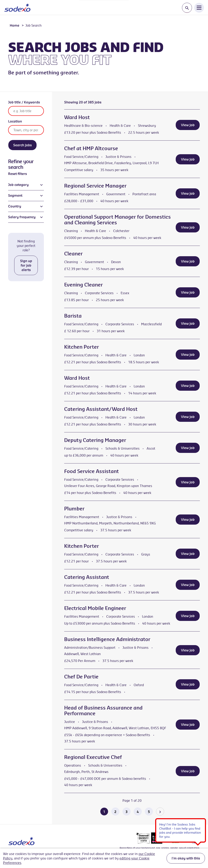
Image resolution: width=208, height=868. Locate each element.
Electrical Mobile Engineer (95, 608)
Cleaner (73, 254)
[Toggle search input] (187, 8)
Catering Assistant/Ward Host (101, 409)
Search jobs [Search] (22, 145)
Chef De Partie (81, 677)
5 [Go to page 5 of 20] (149, 812)
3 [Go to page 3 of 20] (127, 812)
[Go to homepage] (17, 8)
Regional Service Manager (95, 186)
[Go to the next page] (160, 812)
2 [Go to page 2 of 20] (115, 812)
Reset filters (17, 174)
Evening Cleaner (83, 285)
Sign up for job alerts (26, 265)
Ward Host (77, 117)
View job (188, 125)
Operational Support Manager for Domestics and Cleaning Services (118, 220)
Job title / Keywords (24, 102)
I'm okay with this (186, 858)
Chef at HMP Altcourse (91, 148)
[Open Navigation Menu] (199, 8)
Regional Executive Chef (93, 757)
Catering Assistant (87, 577)
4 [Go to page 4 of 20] (138, 812)
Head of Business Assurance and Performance (103, 711)
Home (15, 25)
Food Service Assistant (92, 471)
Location (15, 121)
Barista (73, 316)
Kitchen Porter (82, 347)
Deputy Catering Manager (95, 440)
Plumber (74, 509)
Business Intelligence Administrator (107, 639)
